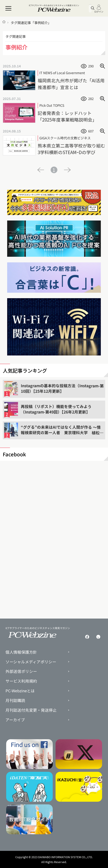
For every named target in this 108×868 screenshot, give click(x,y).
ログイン (99, 9)
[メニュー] (8, 8)
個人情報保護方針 (21, 652)
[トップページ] (4, 23)
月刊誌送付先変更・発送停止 (31, 710)
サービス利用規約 (21, 681)
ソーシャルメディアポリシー (31, 662)
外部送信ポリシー (21, 671)
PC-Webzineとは (20, 691)
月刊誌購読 (15, 700)
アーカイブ (15, 720)
